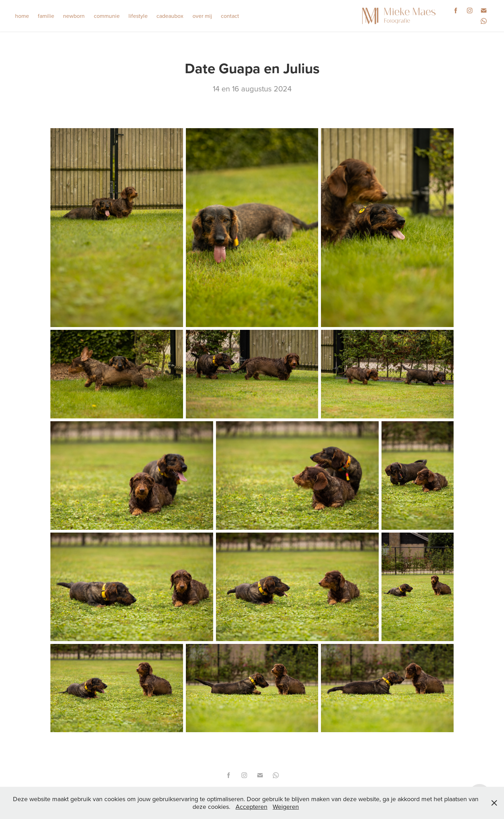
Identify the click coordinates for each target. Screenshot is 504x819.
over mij (202, 16)
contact (230, 16)
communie (107, 16)
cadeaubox (170, 16)
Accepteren (251, 807)
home (22, 16)
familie (46, 16)
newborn (74, 16)
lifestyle (138, 16)
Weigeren (286, 807)
